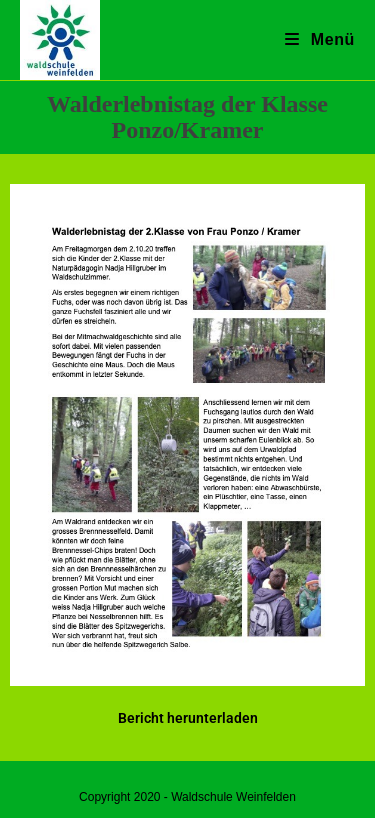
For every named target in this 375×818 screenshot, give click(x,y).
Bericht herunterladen (188, 718)
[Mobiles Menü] (320, 39)
